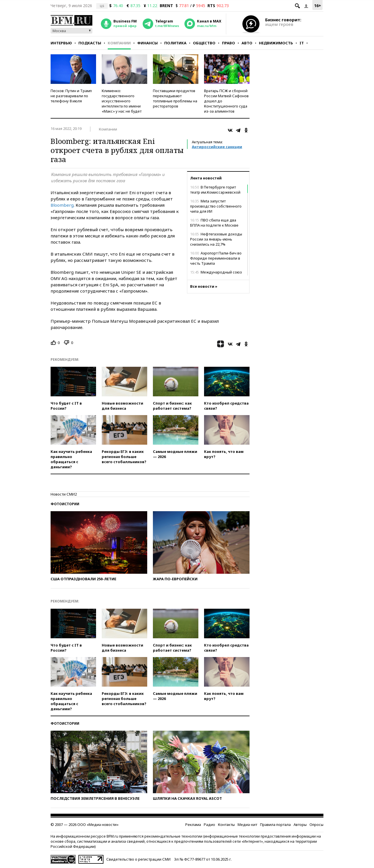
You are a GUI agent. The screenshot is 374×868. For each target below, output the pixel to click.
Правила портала (275, 825)
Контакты (226, 825)
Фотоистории (65, 504)
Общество (204, 43)
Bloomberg (62, 205)
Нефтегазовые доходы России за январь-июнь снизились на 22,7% (216, 239)
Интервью (61, 43)
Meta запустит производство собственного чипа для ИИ (216, 206)
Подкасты (90, 43)
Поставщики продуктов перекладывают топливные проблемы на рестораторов (175, 98)
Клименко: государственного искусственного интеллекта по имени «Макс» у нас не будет (122, 101)
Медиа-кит (247, 825)
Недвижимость (276, 43)
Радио (209, 825)
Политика (175, 43)
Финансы (147, 43)
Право (228, 43)
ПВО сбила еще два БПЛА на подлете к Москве (214, 223)
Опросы (316, 825)
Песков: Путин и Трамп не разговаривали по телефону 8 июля (71, 96)
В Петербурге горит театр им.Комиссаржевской (215, 190)
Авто (247, 43)
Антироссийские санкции (217, 147)
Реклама (193, 825)
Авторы (300, 825)
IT (302, 43)
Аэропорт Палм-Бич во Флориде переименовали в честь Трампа (216, 258)
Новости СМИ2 (64, 494)
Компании (119, 43)
